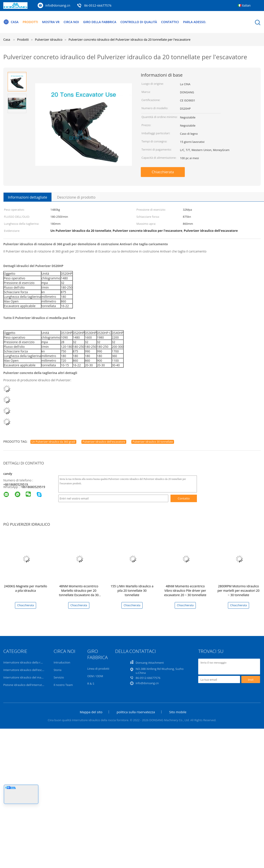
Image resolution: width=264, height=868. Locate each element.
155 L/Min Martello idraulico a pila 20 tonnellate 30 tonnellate (132, 591)
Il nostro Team (63, 685)
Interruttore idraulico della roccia (25, 662)
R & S (91, 684)
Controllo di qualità (139, 22)
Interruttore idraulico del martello (26, 677)
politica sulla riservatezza (136, 712)
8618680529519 (34, 487)
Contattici (170, 22)
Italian (246, 5)
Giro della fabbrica (100, 22)
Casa (11, 22)
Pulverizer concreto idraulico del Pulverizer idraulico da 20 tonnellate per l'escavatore (130, 40)
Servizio (59, 677)
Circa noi (71, 22)
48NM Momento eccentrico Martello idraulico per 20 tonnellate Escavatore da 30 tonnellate (79, 593)
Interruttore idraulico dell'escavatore (28, 670)
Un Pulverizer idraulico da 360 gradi (53, 442)
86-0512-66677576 (98, 5)
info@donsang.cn (58, 5)
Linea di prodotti (98, 669)
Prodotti (30, 22)
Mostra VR (51, 22)
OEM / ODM (95, 676)
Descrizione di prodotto (76, 197)
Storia (58, 670)
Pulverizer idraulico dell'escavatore (104, 442)
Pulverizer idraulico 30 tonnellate (153, 442)
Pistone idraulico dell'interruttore (25, 685)
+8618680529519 (16, 484)
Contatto (184, 498)
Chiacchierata (163, 172)
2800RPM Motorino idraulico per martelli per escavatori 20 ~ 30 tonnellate (238, 591)
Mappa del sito (91, 712)
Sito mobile (178, 712)
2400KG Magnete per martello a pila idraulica (26, 588)
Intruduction (62, 662)
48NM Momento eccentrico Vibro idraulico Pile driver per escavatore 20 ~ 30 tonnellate (185, 591)
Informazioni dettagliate (27, 197)
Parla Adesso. (195, 22)
